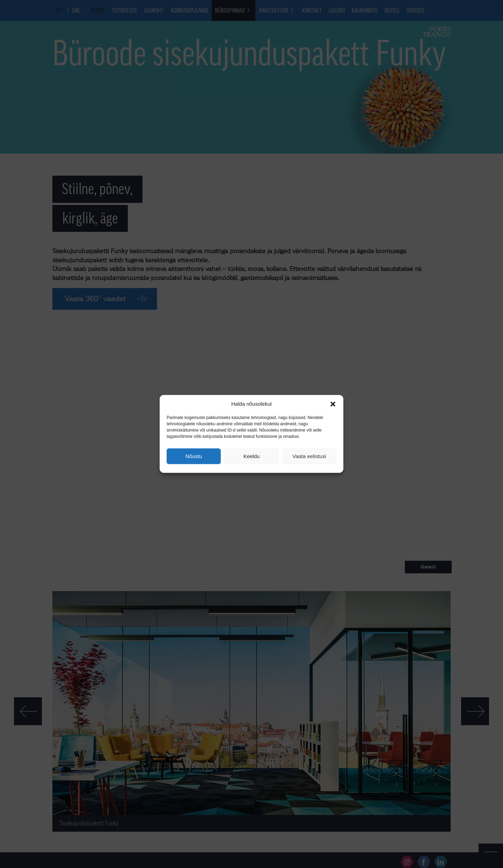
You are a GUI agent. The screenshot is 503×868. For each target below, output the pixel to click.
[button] (333, 404)
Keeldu (252, 456)
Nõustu (194, 456)
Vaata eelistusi (309, 456)
